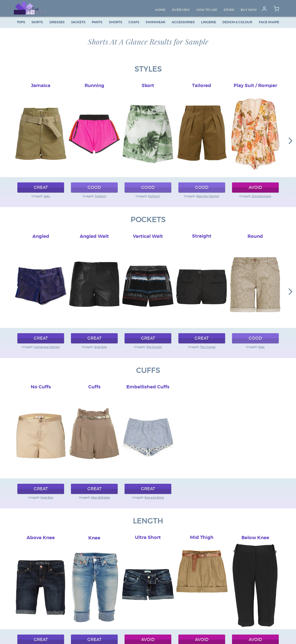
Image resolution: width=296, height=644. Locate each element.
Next (261, 347)
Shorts (116, 22)
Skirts (37, 22)
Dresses (57, 22)
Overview (181, 10)
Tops (21, 22)
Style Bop (100, 347)
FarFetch (154, 196)
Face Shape (269, 22)
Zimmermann (261, 196)
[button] (290, 141)
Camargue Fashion (47, 347)
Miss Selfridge (100, 498)
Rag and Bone (154, 498)
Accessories (183, 22)
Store (229, 10)
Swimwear (155, 22)
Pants (97, 22)
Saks (47, 196)
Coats (134, 22)
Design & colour (237, 22)
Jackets (78, 22)
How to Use (207, 10)
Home (160, 10)
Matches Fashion (208, 196)
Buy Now (249, 10)
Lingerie (209, 22)
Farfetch (101, 196)
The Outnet (154, 347)
